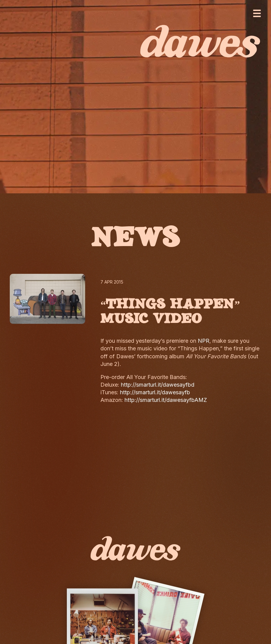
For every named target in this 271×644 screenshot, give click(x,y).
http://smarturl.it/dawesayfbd (158, 385)
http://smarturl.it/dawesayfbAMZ (166, 400)
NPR (204, 341)
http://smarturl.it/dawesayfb (155, 392)
